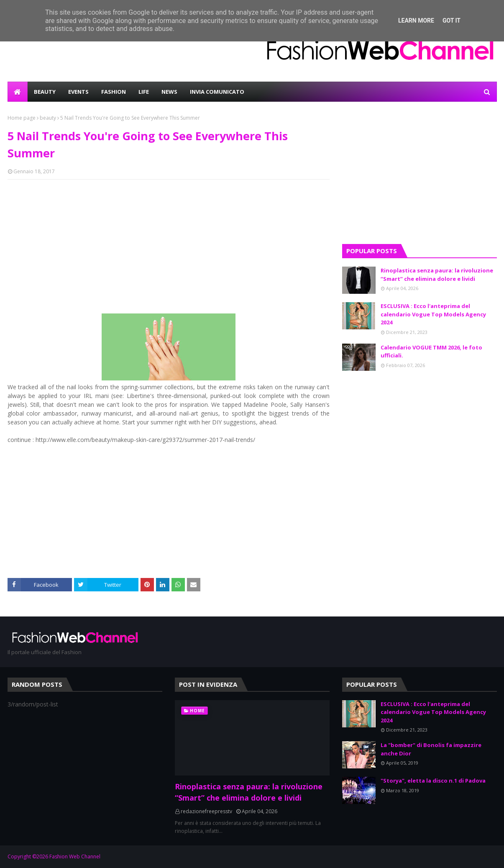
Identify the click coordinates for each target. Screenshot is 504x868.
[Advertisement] (169, 247)
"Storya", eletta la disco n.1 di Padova (433, 781)
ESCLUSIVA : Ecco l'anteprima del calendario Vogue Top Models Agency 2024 (433, 314)
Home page (22, 118)
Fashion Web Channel (75, 856)
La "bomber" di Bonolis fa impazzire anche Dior (431, 749)
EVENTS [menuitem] (78, 92)
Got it (452, 21)
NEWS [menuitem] (169, 92)
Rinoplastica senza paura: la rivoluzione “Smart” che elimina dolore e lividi (437, 275)
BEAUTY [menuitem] (45, 92)
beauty (48, 118)
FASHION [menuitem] (114, 92)
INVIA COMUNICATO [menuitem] (217, 92)
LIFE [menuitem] (144, 92)
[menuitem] (18, 92)
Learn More (416, 21)
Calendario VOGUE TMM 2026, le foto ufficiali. (431, 352)
